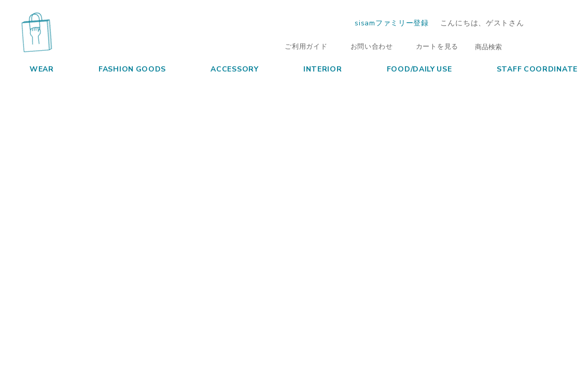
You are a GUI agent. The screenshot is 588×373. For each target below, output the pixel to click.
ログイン (558, 23)
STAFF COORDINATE (528, 68)
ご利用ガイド (301, 46)
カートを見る (432, 46)
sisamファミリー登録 (391, 22)
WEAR (32, 68)
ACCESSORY (225, 68)
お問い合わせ (367, 46)
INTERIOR (313, 68)
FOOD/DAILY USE (410, 68)
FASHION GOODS (123, 68)
